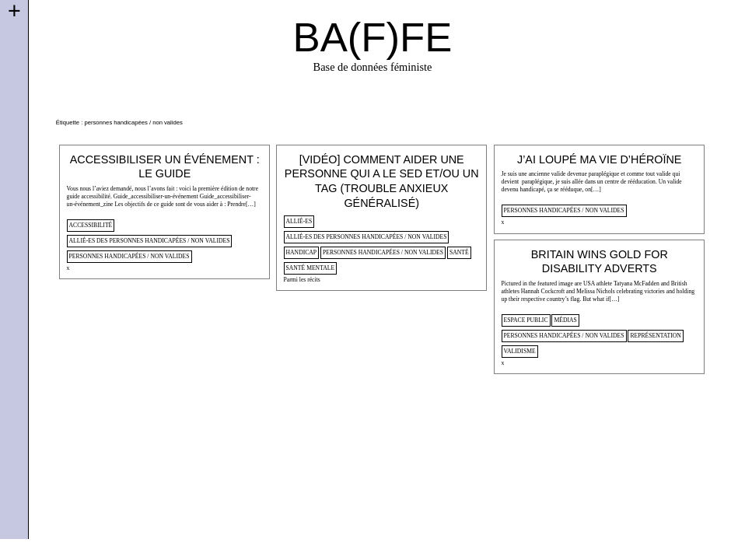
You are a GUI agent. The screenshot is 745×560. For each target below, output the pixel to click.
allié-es (299, 221)
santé (459, 252)
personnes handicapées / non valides (129, 256)
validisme (520, 351)
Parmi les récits (302, 280)
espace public (526, 320)
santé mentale (311, 268)
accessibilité (91, 225)
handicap (302, 252)
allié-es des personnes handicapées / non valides (150, 241)
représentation (655, 336)
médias (565, 320)
